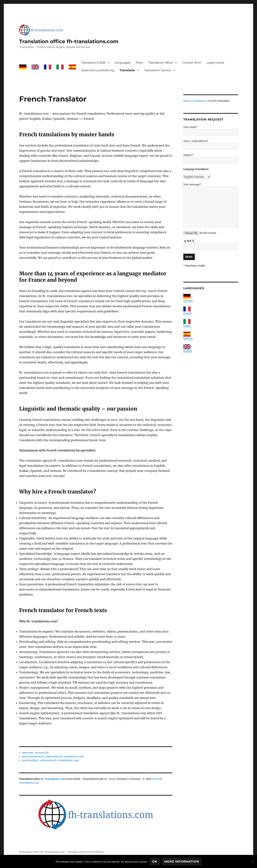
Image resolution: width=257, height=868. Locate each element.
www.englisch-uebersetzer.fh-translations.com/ (51, 760)
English (188, 351)
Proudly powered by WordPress (86, 852)
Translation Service (158, 70)
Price (139, 63)
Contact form (192, 63)
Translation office (160, 63)
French (188, 313)
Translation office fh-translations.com (69, 41)
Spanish (188, 339)
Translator (127, 70)
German (188, 301)
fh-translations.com (53, 779)
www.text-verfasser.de (35, 753)
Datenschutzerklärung (98, 70)
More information (182, 862)
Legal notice (215, 63)
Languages (122, 63)
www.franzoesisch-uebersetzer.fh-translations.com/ (53, 757)
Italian (187, 326)
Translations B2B (93, 63)
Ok (155, 862)
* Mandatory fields (194, 266)
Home (187, 101)
